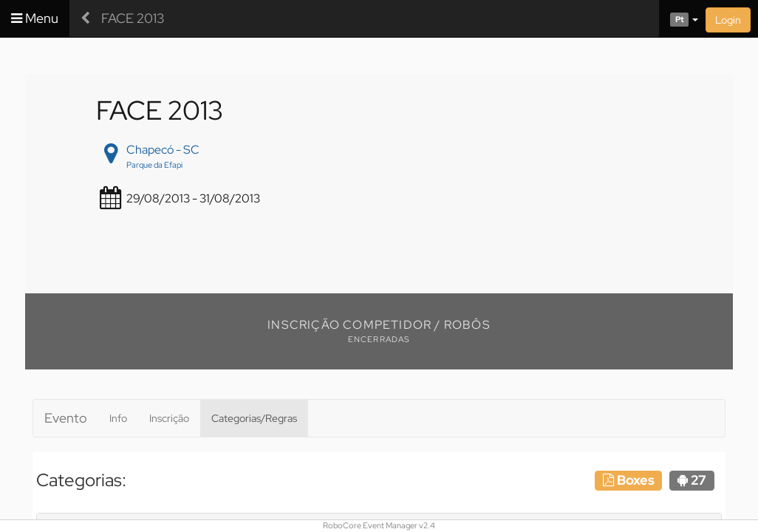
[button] (679, 18)
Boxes (629, 480)
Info (118, 418)
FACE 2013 (133, 18)
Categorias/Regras (254, 418)
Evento (66, 418)
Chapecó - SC (163, 150)
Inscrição (169, 418)
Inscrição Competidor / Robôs (379, 325)
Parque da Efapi (154, 165)
